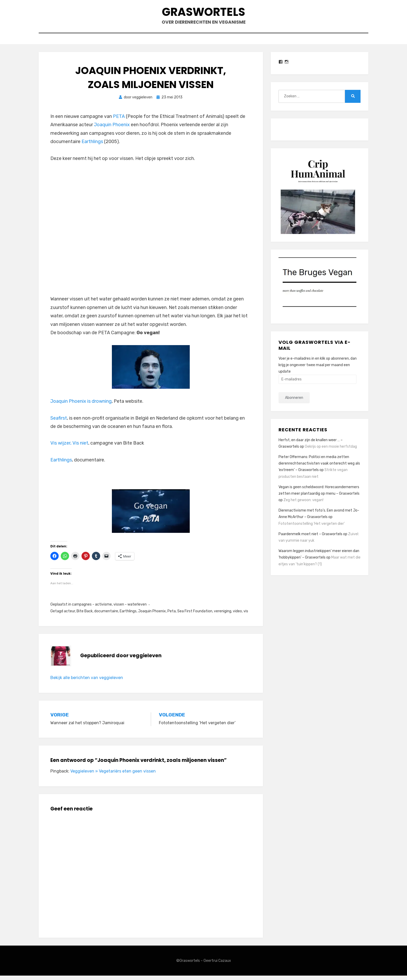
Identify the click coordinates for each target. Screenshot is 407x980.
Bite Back (85, 616)
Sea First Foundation (195, 616)
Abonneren (294, 402)
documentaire (106, 616)
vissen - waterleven (130, 609)
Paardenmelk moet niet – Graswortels (310, 538)
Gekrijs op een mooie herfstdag (331, 451)
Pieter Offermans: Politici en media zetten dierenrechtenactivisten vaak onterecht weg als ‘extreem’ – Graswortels (319, 468)
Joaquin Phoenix (112, 129)
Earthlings (92, 146)
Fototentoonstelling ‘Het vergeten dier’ (312, 528)
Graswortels (203, 13)
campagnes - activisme (92, 609)
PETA (119, 121)
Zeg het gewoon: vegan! (303, 504)
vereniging (223, 616)
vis (246, 616)
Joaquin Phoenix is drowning (81, 406)
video (237, 616)
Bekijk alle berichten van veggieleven (87, 682)
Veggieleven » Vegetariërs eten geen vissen (113, 776)
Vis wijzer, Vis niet (69, 448)
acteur (69, 616)
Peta (172, 616)
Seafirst (59, 422)
